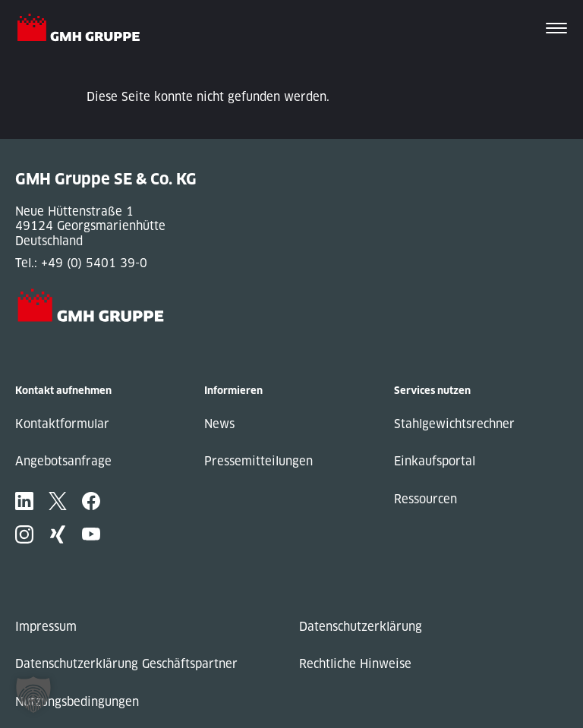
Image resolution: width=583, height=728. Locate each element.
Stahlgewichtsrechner (454, 424)
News (219, 424)
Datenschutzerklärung (361, 627)
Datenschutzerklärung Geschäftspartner (126, 664)
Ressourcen (425, 499)
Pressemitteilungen (258, 461)
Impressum (46, 627)
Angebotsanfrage (63, 461)
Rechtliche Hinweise (355, 664)
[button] (33, 695)
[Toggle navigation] (556, 30)
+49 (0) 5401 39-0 (94, 263)
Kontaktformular (62, 424)
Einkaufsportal (435, 461)
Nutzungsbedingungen (77, 702)
